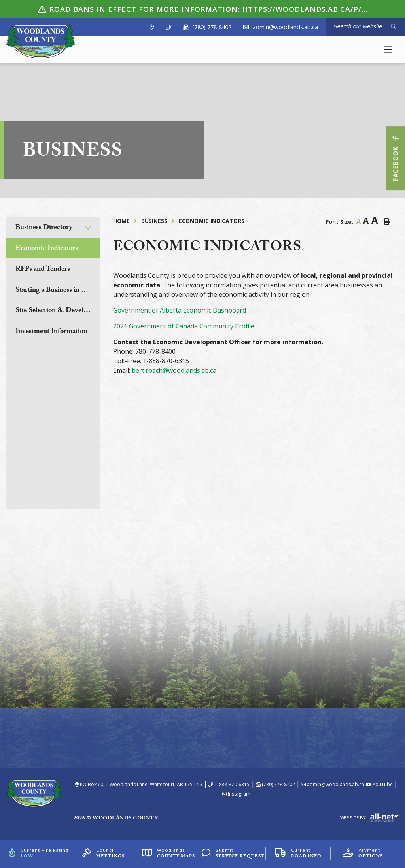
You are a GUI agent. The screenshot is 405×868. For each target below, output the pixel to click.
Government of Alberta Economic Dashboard (180, 310)
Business (154, 221)
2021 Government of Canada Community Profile (184, 326)
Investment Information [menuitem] (51, 332)
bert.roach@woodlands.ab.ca (174, 370)
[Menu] (388, 49)
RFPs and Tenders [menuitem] (43, 270)
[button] (88, 228)
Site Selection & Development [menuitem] (58, 311)
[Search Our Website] (365, 27)
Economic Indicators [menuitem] (47, 249)
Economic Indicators (212, 221)
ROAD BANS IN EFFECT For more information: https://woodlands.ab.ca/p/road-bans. (227, 9)
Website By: (370, 818)
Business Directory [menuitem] (44, 228)
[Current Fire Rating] (38, 854)
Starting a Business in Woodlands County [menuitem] (58, 291)
